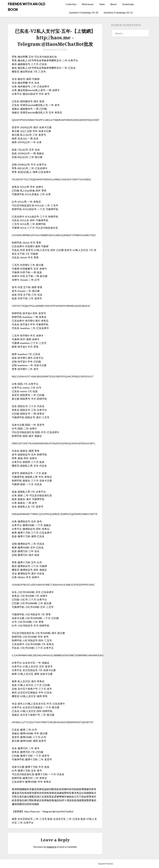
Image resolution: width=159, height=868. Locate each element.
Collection (71, 4)
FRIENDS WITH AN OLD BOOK (27, 7)
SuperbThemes (106, 864)
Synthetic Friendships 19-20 (84, 13)
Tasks (102, 4)
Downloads (128, 4)
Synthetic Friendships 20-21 (118, 13)
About (113, 4)
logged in (51, 847)
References (88, 4)
